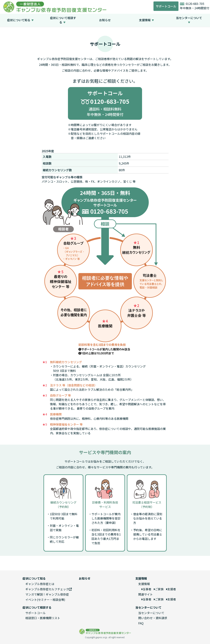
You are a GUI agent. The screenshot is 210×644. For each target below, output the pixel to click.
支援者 (171, 589)
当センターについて (189, 20)
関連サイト (145, 594)
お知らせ (105, 20)
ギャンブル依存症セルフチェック (49, 589)
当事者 (146, 589)
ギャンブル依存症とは (40, 584)
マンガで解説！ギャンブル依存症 (47, 594)
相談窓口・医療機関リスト (43, 618)
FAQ (141, 623)
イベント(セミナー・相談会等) (45, 600)
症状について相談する (63, 20)
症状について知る (20, 20)
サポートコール (166, 6)
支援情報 (146, 20)
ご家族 (159, 589)
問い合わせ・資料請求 (153, 618)
